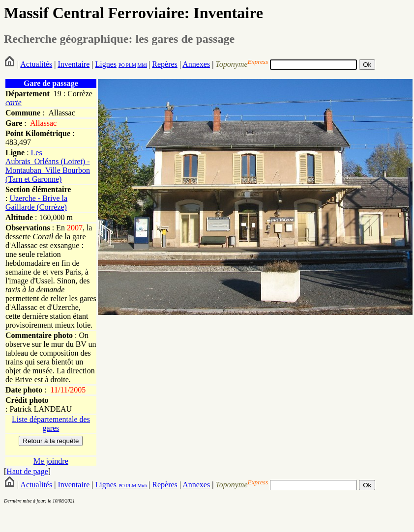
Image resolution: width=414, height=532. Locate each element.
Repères (165, 64)
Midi (142, 65)
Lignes (106, 64)
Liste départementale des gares (51, 424)
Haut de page (27, 471)
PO (122, 65)
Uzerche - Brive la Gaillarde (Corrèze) (36, 203)
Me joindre (51, 461)
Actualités (36, 64)
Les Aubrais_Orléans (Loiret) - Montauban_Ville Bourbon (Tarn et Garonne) (48, 166)
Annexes (196, 64)
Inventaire (74, 64)
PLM (131, 65)
